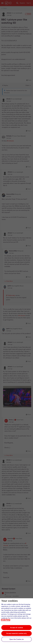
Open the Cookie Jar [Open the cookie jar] (16, 639)
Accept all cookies (16, 628)
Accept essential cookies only (16, 633)
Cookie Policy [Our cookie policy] (6, 620)
